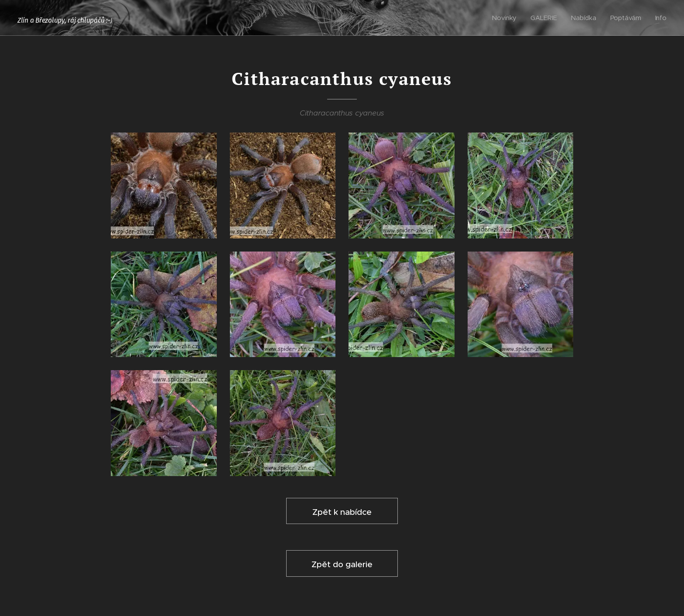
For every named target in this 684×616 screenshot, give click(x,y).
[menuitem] (506, 18)
